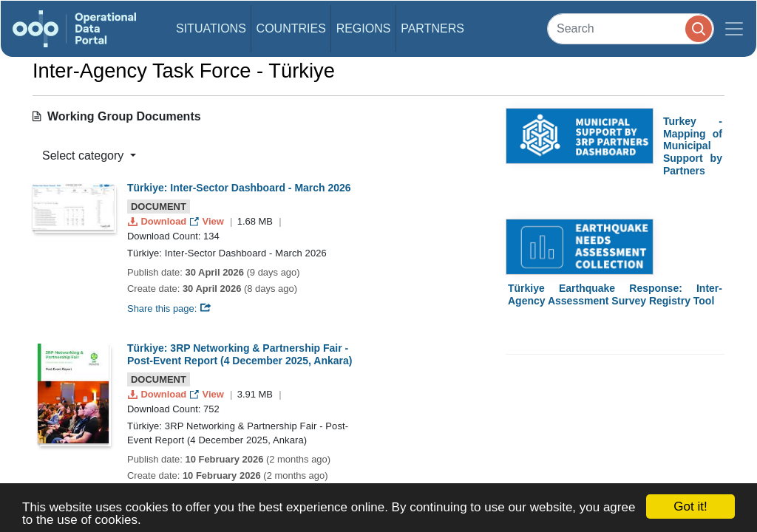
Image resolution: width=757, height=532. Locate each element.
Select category (85, 156)
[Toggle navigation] (734, 29)
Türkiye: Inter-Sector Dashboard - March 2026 (239, 188)
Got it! (690, 507)
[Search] (631, 28)
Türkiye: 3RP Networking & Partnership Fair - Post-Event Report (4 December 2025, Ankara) (240, 354)
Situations (211, 28)
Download (159, 221)
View (208, 221)
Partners (432, 28)
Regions (364, 28)
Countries (291, 28)
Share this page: (169, 308)
